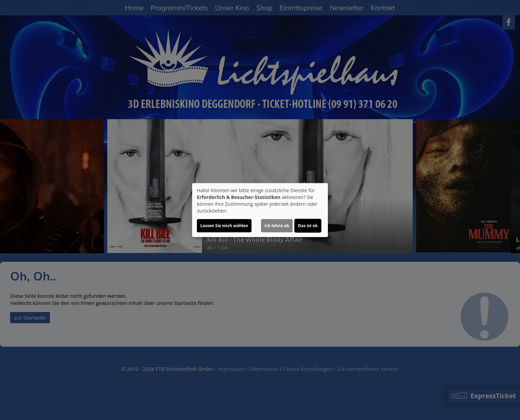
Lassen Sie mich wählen (224, 226)
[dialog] (260, 210)
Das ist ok (308, 226)
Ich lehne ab (277, 226)
